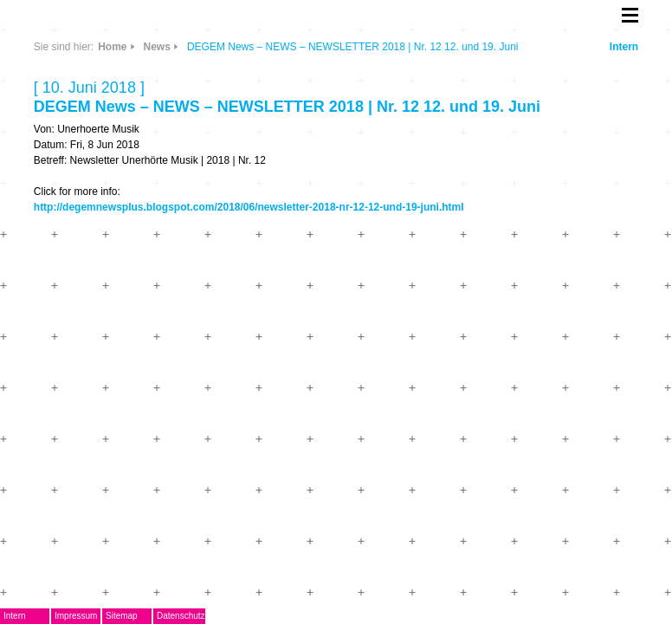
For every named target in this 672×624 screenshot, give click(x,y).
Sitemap (122, 616)
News (157, 47)
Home (112, 47)
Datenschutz (181, 616)
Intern (624, 47)
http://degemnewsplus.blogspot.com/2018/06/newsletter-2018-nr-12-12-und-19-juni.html (249, 207)
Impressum (76, 616)
